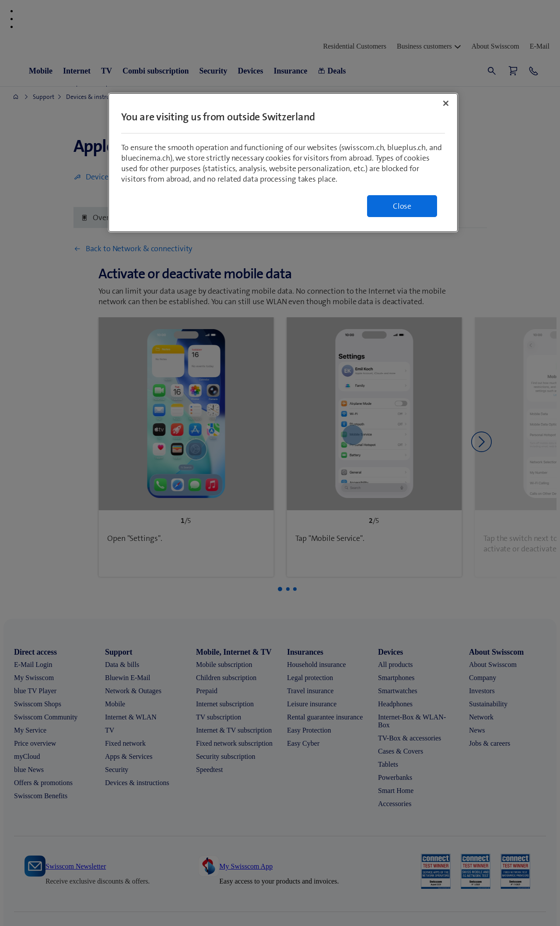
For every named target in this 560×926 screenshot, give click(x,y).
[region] (283, 163)
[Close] (446, 103)
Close (402, 206)
